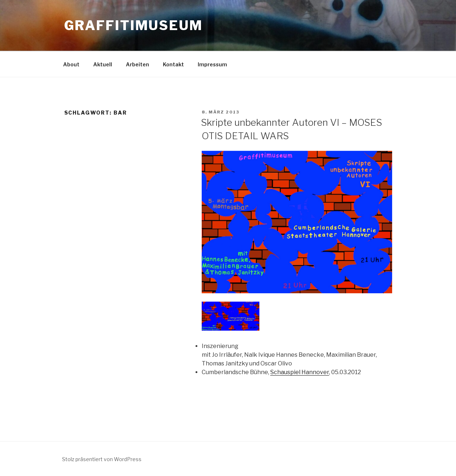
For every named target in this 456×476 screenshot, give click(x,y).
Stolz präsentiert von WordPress (102, 459)
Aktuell (103, 64)
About (71, 64)
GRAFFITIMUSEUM (133, 25)
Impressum (212, 64)
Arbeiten (137, 64)
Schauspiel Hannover (300, 372)
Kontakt (173, 64)
